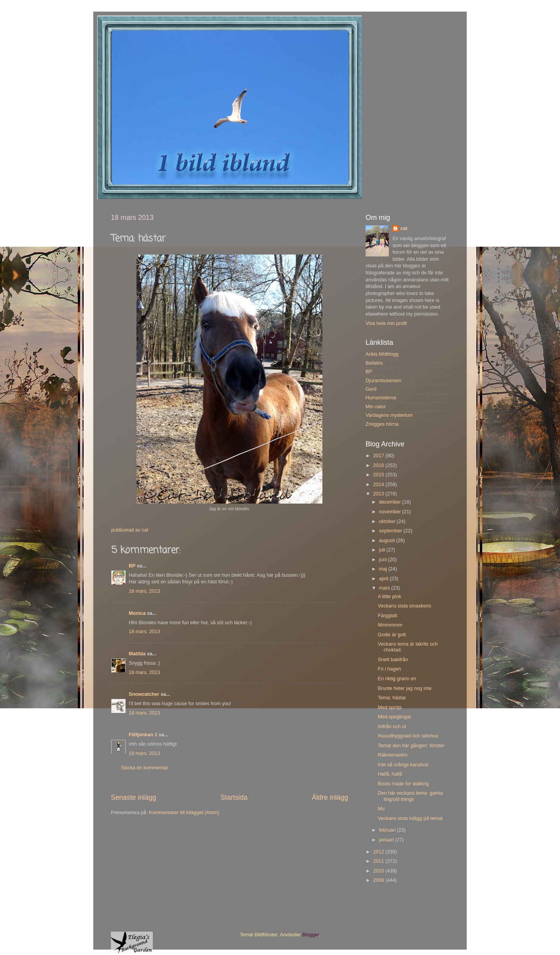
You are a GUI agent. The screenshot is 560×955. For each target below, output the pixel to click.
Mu (381, 809)
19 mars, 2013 (144, 753)
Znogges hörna (382, 424)
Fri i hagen (389, 669)
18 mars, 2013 (144, 591)
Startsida (234, 797)
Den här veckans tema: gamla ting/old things (410, 796)
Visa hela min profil (386, 323)
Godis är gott (392, 635)
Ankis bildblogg (382, 354)
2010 (379, 871)
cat (404, 228)
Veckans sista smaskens (404, 606)
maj (384, 569)
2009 (379, 880)
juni (384, 560)
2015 (379, 475)
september (391, 531)
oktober (388, 521)
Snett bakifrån (393, 660)
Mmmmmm (390, 625)
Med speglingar (394, 717)
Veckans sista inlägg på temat (410, 818)
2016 (379, 465)
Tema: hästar (392, 698)
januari (387, 840)
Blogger (311, 935)
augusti (388, 541)
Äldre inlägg (330, 797)
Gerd (371, 389)
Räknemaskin (392, 755)
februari (388, 830)
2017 (379, 456)
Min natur (376, 407)
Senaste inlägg (134, 797)
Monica (137, 613)
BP (132, 566)
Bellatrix (374, 363)
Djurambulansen (383, 381)
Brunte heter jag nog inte (404, 688)
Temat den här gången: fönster (411, 746)
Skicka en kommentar (144, 768)
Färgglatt (387, 616)
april (384, 579)
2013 (379, 494)
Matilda (137, 654)
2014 (379, 485)
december (391, 502)
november (391, 512)
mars (385, 588)
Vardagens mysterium (389, 415)
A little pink (389, 597)
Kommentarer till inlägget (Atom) (184, 813)
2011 (379, 861)
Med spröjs (390, 707)
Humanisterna (381, 398)
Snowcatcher (144, 694)
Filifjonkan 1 (143, 735)
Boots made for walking (403, 784)
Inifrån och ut (392, 727)
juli (383, 550)
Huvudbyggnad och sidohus (408, 736)
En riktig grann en (397, 679)
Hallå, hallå (390, 774)
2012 (379, 852)
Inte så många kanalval (403, 765)
